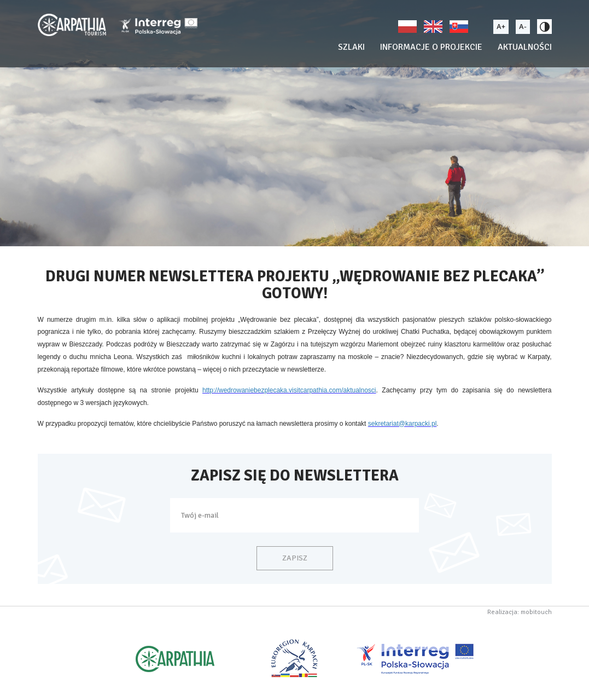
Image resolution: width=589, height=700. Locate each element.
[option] (294, 123)
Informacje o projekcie (431, 47)
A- (523, 27)
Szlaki (351, 47)
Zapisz (295, 558)
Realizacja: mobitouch (520, 612)
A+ (501, 27)
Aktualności (525, 47)
